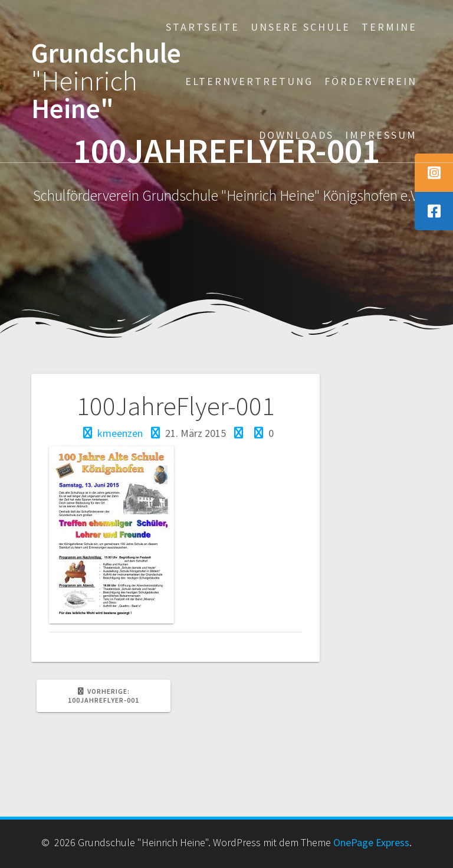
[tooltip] (434, 173)
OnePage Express (371, 842)
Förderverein (371, 81)
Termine (389, 27)
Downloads (296, 135)
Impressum (381, 135)
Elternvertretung (249, 81)
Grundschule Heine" (106, 81)
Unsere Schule (301, 27)
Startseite (203, 27)
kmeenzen (120, 433)
